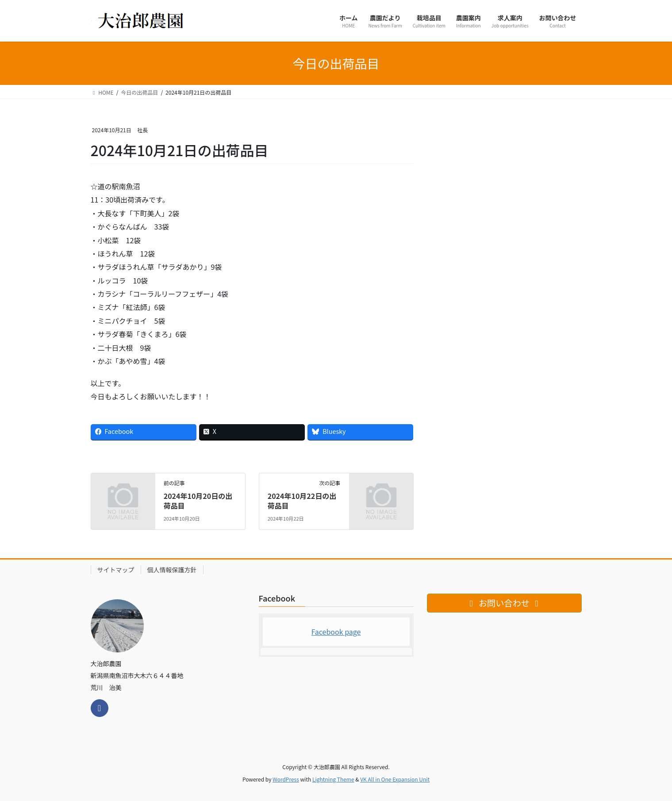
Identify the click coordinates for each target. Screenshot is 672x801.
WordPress (286, 779)
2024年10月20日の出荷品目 (198, 501)
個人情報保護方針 (172, 570)
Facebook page (336, 632)
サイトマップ (116, 570)
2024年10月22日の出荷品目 (302, 501)
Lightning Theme (333, 779)
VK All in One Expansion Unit (395, 779)
